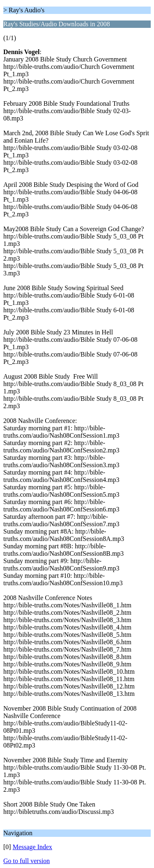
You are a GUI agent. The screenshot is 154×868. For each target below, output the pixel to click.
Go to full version (26, 861)
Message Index (32, 847)
